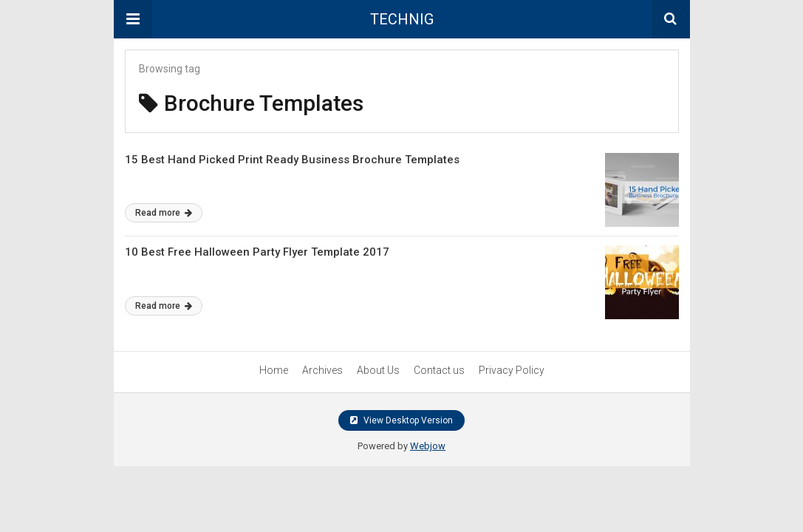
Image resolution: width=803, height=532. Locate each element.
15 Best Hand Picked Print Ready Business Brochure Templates (292, 160)
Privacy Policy (512, 370)
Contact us (439, 370)
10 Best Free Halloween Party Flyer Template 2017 (257, 252)
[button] (133, 19)
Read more (164, 213)
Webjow (428, 446)
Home (274, 370)
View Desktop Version (401, 420)
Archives (322, 370)
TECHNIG (402, 19)
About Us (378, 370)
